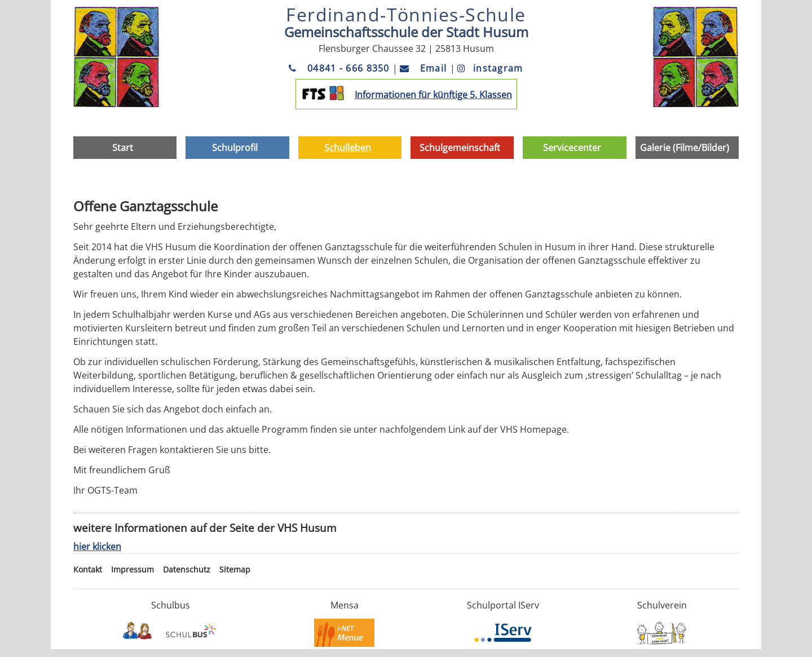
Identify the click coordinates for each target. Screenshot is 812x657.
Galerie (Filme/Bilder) (685, 148)
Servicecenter (572, 148)
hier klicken (97, 547)
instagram (490, 68)
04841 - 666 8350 (341, 68)
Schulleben (348, 148)
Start (123, 148)
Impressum (133, 569)
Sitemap (235, 569)
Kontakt (88, 569)
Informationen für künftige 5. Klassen (433, 95)
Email (425, 68)
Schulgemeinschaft (460, 148)
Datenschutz (187, 569)
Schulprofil (235, 148)
